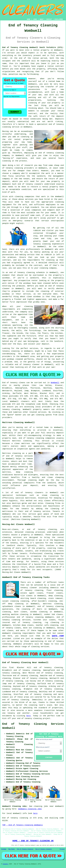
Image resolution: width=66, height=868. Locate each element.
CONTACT (49, 19)
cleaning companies (54, 554)
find (11, 668)
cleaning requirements (24, 633)
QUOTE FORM (58, 636)
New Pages (12, 849)
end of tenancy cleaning (51, 153)
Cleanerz (6, 864)
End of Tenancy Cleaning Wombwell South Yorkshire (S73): (33, 47)
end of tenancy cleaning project (34, 718)
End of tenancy (10, 383)
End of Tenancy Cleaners (44, 849)
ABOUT (42, 19)
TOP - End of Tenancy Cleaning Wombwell (22, 825)
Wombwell (55, 383)
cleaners (25, 401)
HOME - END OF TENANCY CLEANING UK (33, 841)
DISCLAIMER (59, 19)
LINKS (35, 19)
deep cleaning (24, 472)
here (28, 716)
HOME (29, 19)
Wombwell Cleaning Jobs (30, 809)
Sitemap (4, 849)
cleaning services (40, 647)
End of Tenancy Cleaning (25, 849)
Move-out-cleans (10, 529)
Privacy (62, 849)
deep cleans (28, 625)
